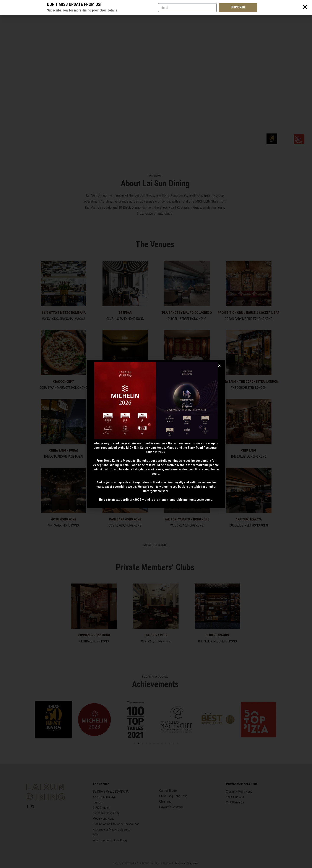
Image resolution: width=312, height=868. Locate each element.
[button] (219, 366)
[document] (156, 434)
